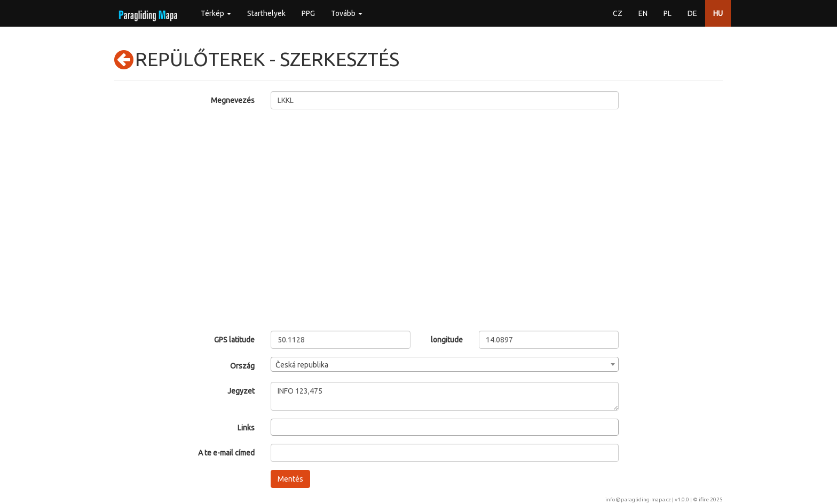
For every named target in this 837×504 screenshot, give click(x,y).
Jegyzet (241, 391)
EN (643, 13)
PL (668, 13)
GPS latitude (234, 340)
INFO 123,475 (445, 396)
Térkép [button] (216, 13)
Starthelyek (266, 13)
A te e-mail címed (226, 453)
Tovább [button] (347, 13)
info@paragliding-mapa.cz (638, 499)
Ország (242, 366)
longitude (447, 340)
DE (692, 13)
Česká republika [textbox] (302, 365)
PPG (308, 13)
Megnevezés (233, 100)
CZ (618, 13)
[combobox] (445, 364)
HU (718, 13)
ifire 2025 (711, 499)
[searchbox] (277, 427)
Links (246, 428)
